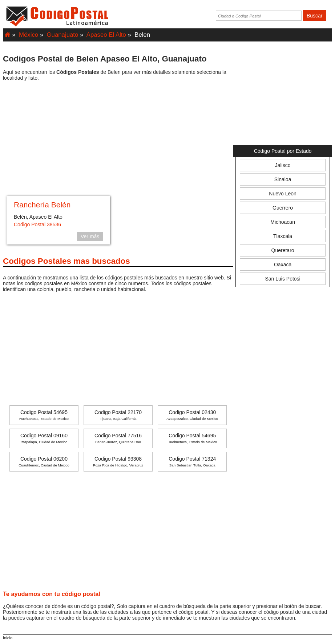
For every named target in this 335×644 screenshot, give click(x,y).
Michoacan (283, 222)
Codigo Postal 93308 (118, 462)
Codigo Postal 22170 (118, 415)
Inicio (8, 638)
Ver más (90, 236)
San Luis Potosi (282, 279)
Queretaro (283, 250)
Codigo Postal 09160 (44, 438)
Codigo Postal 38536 (37, 224)
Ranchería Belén (42, 205)
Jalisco (283, 165)
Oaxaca (283, 265)
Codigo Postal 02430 (192, 415)
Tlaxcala (283, 236)
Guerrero (283, 208)
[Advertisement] (118, 139)
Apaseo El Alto (106, 35)
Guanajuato (63, 35)
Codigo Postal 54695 (44, 415)
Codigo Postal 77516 (118, 438)
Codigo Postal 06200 (44, 462)
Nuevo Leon (283, 194)
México (29, 35)
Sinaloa (283, 179)
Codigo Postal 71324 (192, 462)
